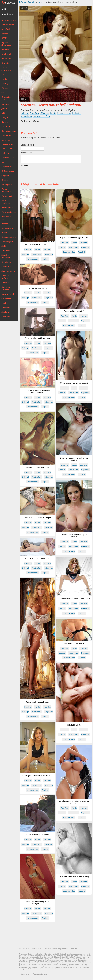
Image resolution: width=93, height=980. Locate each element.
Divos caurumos (6, 69)
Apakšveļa (6, 29)
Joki (3, 113)
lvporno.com (36, 949)
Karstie (5, 122)
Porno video (7, 208)
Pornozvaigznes (9, 212)
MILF (4, 162)
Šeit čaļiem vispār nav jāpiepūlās (37, 558)
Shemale (5, 250)
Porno (8, 3)
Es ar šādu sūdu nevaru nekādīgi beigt (74, 876)
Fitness (5, 88)
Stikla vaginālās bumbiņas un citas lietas (38, 776)
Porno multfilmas (7, 190)
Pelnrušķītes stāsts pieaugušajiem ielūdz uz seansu (37, 391)
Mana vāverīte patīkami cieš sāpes (38, 518)
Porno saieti (7, 196)
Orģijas (5, 180)
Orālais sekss (8, 171)
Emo (4, 75)
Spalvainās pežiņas (6, 277)
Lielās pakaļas (8, 144)
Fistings (5, 84)
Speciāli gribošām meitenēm (38, 467)
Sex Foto (5, 312)
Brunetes (6, 63)
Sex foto (32, 2)
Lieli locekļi (7, 149)
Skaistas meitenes (6, 256)
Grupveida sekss (6, 98)
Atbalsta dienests (40, 974)
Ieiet (4, 9)
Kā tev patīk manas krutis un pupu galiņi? (74, 536)
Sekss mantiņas (9, 237)
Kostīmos (6, 126)
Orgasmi (5, 176)
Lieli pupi (6, 153)
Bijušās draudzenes (7, 44)
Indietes (5, 104)
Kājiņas (5, 117)
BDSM (4, 38)
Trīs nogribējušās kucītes (38, 288)
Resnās (5, 224)
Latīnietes (6, 135)
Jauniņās (5, 109)
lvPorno (23, 2)
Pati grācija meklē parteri (74, 643)
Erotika (5, 79)
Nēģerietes (7, 167)
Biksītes (5, 50)
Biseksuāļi (6, 54)
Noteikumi (25, 974)
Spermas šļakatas (6, 288)
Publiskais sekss (6, 218)
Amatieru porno (9, 20)
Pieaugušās (7, 184)
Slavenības (6, 267)
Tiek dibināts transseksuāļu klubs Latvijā (74, 599)
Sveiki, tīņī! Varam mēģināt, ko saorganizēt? (37, 903)
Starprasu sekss (9, 294)
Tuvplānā (6, 308)
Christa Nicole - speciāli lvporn (37, 702)
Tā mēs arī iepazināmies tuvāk (38, 835)
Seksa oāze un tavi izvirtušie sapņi (74, 383)
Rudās (4, 233)
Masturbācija (8, 158)
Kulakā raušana (9, 131)
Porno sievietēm (6, 202)
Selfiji (4, 246)
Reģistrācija (8, 14)
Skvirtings (6, 262)
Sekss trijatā (7, 242)
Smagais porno (8, 271)
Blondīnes (6, 59)
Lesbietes (6, 140)
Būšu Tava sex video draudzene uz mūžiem (74, 459)
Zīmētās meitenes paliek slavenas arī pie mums (74, 802)
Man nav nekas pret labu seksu (37, 338)
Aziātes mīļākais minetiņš (74, 311)
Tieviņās (5, 303)
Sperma (5, 283)
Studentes (6, 299)
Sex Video (6, 317)
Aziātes (5, 34)
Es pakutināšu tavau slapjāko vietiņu (74, 238)
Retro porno (7, 228)
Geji (3, 93)
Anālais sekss (8, 25)
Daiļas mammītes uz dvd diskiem (37, 245)
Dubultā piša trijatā (74, 725)
